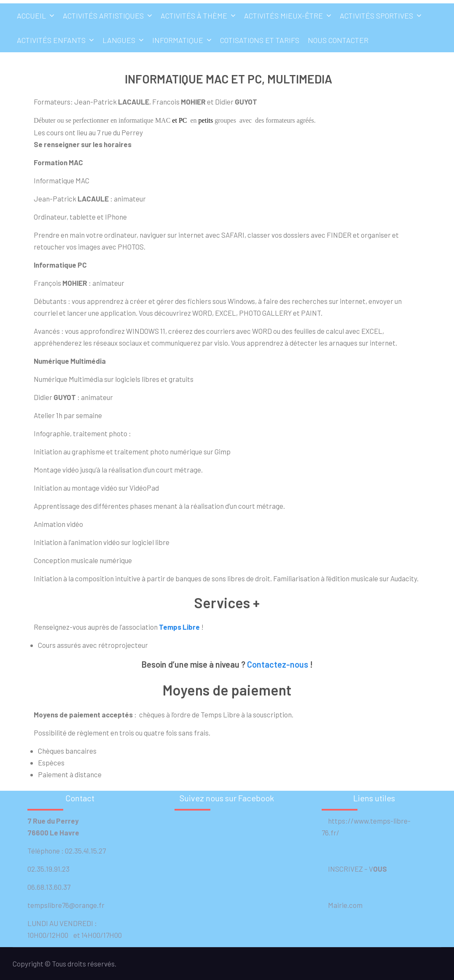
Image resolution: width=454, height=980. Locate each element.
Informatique (178, 40)
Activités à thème (194, 16)
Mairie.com (342, 905)
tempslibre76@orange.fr (66, 905)
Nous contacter (338, 40)
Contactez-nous (278, 664)
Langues (119, 40)
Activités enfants (51, 40)
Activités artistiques (103, 16)
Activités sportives (376, 16)
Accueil (31, 16)
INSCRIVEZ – (345, 869)
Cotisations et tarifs (260, 40)
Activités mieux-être (283, 16)
